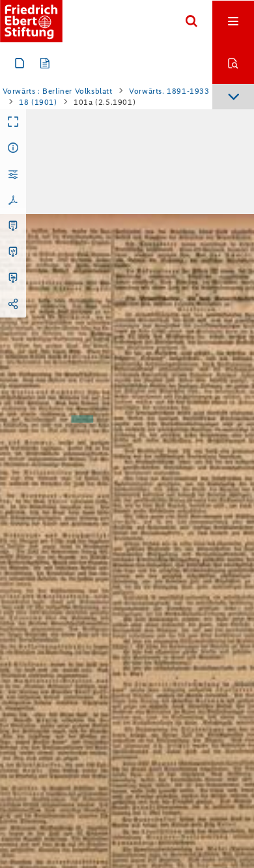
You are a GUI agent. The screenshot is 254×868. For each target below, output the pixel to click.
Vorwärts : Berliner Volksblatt (58, 91)
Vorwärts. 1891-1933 (169, 91)
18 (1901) (38, 102)
